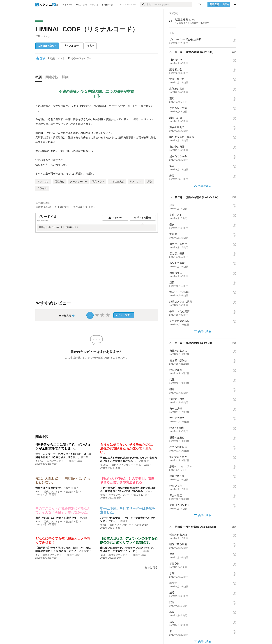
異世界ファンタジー (122, 465)
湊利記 (147, 551)
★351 (103, 525)
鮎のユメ (85, 518)
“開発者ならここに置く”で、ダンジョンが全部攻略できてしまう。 (63, 447)
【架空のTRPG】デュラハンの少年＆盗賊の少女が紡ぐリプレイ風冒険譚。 (129, 540)
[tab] (40, 78)
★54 (102, 555)
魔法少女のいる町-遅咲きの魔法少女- (56, 518)
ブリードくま (43, 36)
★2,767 (39, 461)
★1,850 (104, 465)
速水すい (86, 551)
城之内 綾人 (72, 488)
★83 (102, 495)
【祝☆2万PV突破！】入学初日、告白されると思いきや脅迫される (127, 480)
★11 (38, 522)
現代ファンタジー (56, 461)
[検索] (143, 4)
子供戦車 (123, 521)
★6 (37, 555)
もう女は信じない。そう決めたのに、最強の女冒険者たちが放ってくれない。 (128, 449)
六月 (150, 491)
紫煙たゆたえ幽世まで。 (49, 488)
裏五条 (84, 457)
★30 (38, 492)
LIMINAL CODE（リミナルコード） (87, 29)
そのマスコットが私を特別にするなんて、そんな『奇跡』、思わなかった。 (63, 510)
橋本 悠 (145, 461)
